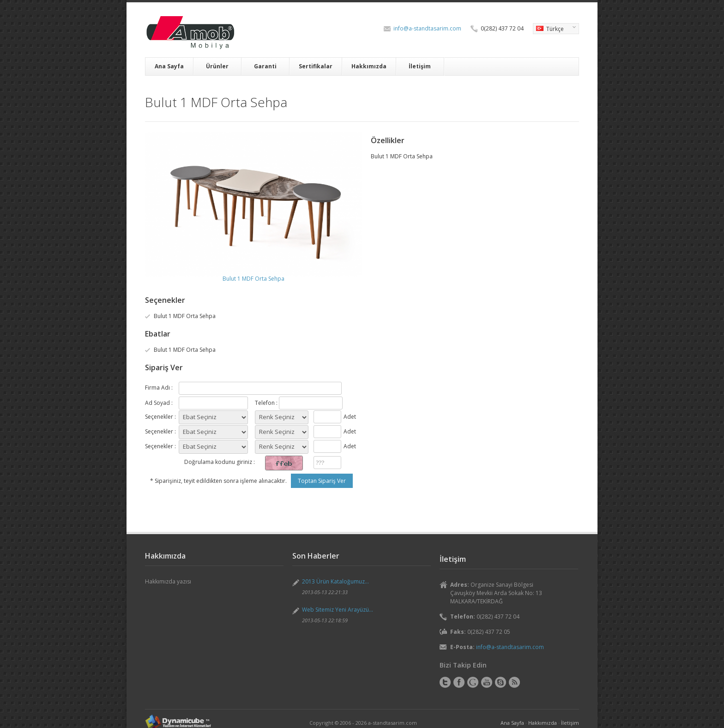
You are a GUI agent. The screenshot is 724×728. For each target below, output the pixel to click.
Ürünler (217, 66)
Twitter (445, 682)
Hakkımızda (369, 66)
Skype (501, 682)
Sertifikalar (316, 66)
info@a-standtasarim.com (427, 28)
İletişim (420, 66)
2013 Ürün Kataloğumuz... (335, 581)
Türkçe (554, 30)
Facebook (459, 682)
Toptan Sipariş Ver (322, 481)
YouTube (487, 682)
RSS (514, 682)
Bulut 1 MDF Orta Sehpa (253, 279)
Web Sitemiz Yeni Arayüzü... (338, 610)
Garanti (265, 66)
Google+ (473, 682)
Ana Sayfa (169, 66)
